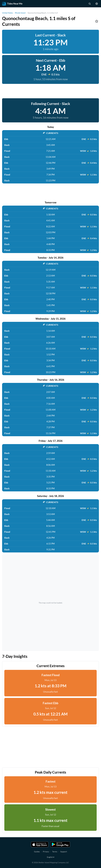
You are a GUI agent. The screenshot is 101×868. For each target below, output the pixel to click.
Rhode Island (20, 13)
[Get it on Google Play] (60, 844)
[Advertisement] (50, 91)
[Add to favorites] (97, 21)
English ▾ (51, 857)
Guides (37, 852)
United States (7, 13)
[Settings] (97, 4)
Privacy (46, 852)
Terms (55, 852)
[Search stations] (90, 4)
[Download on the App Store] (40, 844)
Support (64, 852)
